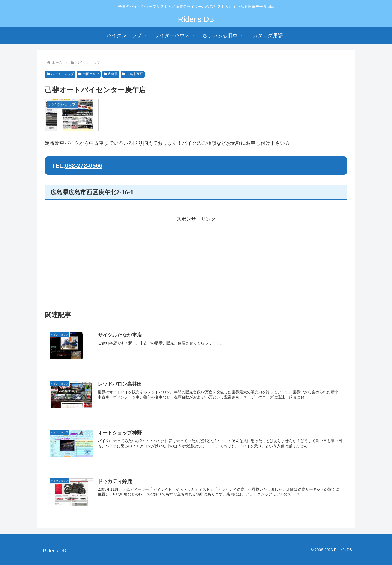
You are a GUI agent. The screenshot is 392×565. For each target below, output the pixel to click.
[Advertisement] (196, 262)
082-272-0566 (84, 166)
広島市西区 (133, 74)
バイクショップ (60, 74)
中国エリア (89, 74)
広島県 (111, 74)
